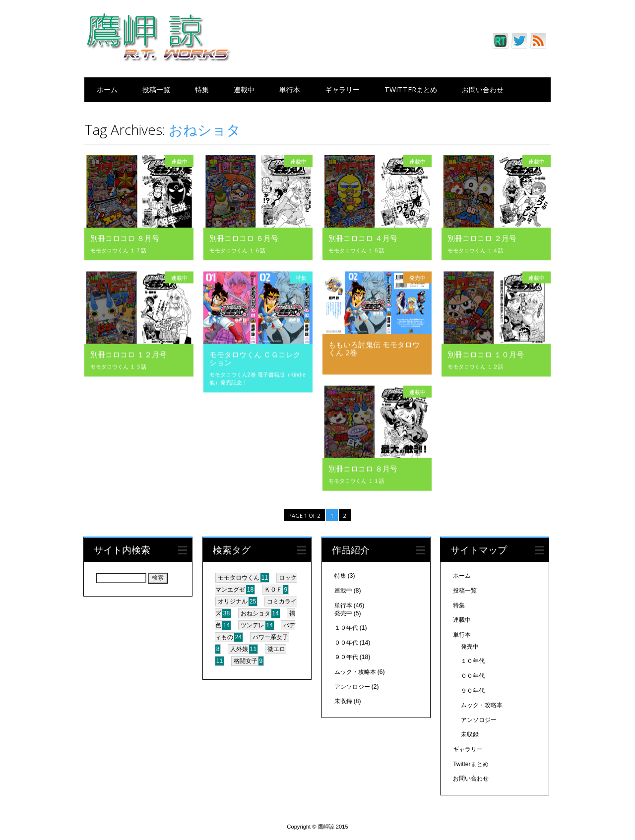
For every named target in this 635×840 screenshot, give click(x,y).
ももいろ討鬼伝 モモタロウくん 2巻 (374, 348)
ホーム (107, 90)
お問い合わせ (483, 90)
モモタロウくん (239, 576)
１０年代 (346, 626)
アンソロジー (352, 685)
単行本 (290, 90)
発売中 (417, 277)
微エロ (276, 648)
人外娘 (239, 648)
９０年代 (346, 656)
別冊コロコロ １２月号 (128, 354)
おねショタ (255, 612)
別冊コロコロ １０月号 (486, 354)
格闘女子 (246, 660)
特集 (202, 90)
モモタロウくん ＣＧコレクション (255, 358)
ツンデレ (253, 624)
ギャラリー (342, 90)
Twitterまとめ (411, 90)
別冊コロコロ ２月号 (482, 238)
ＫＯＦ (273, 588)
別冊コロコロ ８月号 (125, 238)
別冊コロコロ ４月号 (363, 238)
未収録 (343, 699)
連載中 (244, 90)
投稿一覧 (156, 90)
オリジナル (233, 600)
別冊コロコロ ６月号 (244, 238)
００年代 (346, 641)
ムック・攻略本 (355, 670)
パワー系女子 (270, 636)
